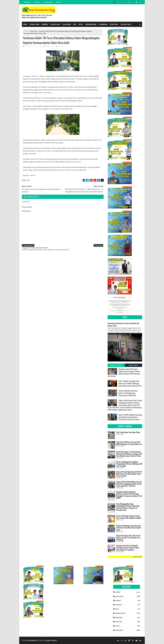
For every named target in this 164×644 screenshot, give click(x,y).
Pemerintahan (91, 24)
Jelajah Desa (55, 24)
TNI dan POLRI (126, 24)
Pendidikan (103, 24)
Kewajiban (27, 2)
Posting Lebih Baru (28, 245)
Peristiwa (114, 24)
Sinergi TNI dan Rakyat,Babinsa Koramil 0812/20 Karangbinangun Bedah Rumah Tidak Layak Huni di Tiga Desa (129, 484)
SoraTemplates (32, 640)
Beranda (37, 2)
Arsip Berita (134, 365)
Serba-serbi (33, 31)
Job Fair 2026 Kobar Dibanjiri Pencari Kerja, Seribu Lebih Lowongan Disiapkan (129, 517)
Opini (81, 24)
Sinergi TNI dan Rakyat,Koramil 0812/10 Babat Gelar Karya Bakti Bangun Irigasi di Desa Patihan (129, 474)
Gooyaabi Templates (51, 640)
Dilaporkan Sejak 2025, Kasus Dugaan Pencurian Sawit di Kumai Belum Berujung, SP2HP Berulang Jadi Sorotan (124, 373)
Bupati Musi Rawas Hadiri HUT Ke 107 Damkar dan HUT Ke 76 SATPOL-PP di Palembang (128, 538)
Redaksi (58, 2)
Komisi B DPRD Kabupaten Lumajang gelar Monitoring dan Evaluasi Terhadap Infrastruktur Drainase (130, 417)
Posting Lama (98, 245)
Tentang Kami (48, 2)
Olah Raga (67, 24)
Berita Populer (116, 365)
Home (25, 24)
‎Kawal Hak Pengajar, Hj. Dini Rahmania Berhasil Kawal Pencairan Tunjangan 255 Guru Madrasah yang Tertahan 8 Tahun (129, 454)
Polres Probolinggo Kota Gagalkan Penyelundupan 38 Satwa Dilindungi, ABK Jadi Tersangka (129, 464)
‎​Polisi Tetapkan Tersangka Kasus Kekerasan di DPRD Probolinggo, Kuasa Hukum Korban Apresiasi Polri (130, 383)
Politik (118, 626)
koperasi (118, 601)
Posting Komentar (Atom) (39, 248)
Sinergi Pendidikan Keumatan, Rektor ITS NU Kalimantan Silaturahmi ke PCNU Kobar (128, 393)
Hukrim (45, 24)
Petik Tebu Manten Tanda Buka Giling (128, 432)
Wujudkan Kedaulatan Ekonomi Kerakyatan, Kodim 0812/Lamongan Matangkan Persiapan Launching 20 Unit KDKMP (129, 495)
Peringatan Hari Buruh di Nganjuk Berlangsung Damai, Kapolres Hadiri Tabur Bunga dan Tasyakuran (128, 548)
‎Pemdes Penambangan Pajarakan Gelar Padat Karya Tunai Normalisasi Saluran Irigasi (129, 528)
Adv (75, 24)
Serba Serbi (35, 24)
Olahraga (119, 605)
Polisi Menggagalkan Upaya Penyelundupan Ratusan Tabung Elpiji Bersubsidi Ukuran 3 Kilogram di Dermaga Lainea (128, 507)
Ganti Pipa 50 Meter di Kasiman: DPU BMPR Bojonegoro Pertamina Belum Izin (129, 443)
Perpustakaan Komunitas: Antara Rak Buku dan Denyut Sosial (123, 324)
